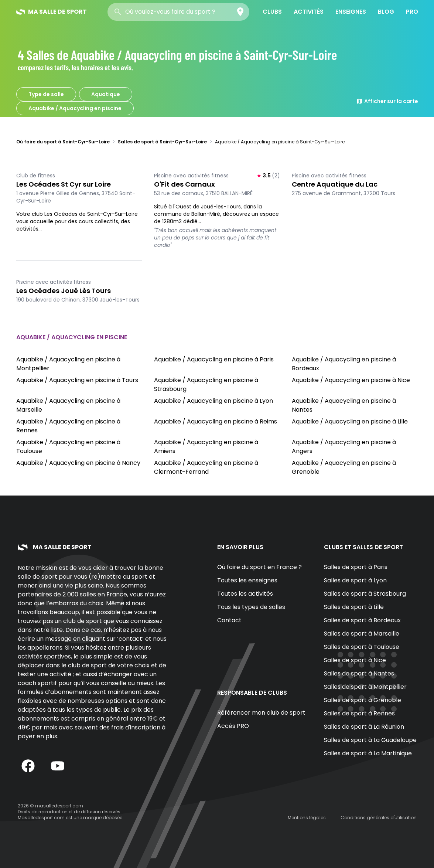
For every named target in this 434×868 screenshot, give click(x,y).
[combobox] (178, 12)
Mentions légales (307, 818)
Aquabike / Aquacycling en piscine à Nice (351, 380)
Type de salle (46, 94)
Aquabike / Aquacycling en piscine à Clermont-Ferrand (206, 467)
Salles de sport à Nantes (359, 673)
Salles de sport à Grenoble (363, 700)
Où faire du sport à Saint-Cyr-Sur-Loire (63, 142)
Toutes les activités (245, 594)
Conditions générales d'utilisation (379, 818)
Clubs (272, 12)
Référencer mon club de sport (261, 713)
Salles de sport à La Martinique (368, 753)
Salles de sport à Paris (356, 567)
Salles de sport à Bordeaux (362, 620)
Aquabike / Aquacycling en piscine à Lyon (213, 401)
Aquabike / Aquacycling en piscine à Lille (350, 421)
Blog (386, 12)
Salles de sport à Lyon (355, 580)
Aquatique (106, 94)
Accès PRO (233, 726)
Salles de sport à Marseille (362, 634)
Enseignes (351, 12)
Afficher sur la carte (387, 101)
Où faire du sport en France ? (259, 567)
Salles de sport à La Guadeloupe (370, 740)
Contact (229, 620)
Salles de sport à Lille (354, 607)
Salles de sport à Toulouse (362, 647)
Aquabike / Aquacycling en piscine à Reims (216, 421)
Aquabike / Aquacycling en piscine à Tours (77, 380)
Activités (309, 12)
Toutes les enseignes (247, 580)
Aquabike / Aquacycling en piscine (75, 108)
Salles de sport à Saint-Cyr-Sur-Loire (162, 142)
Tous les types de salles (251, 607)
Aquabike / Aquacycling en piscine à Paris (214, 359)
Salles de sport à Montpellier (365, 687)
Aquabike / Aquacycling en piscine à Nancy (78, 463)
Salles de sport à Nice (355, 660)
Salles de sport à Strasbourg (365, 594)
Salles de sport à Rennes (359, 713)
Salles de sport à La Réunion (364, 727)
